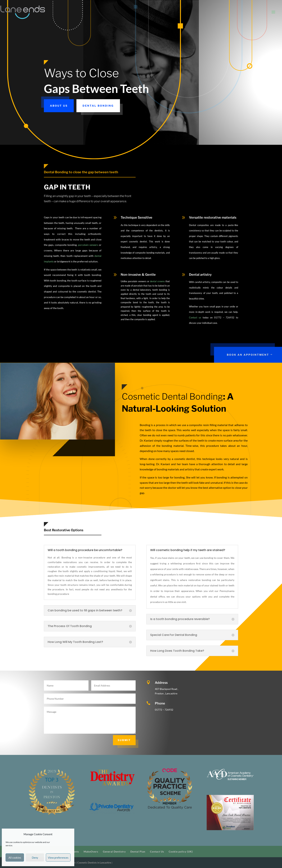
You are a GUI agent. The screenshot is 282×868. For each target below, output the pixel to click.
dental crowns (157, 281)
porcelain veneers (88, 245)
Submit (124, 740)
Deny (35, 858)
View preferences (58, 858)
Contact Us (157, 852)
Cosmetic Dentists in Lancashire (95, 863)
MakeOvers (91, 852)
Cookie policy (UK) (181, 852)
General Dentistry (114, 852)
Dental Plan (138, 852)
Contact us (195, 317)
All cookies (15, 858)
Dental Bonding (98, 106)
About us (59, 106)
